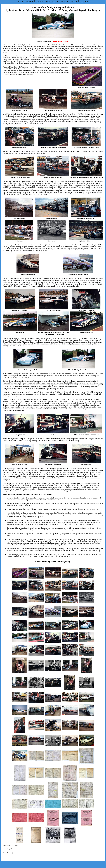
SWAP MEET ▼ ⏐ (53, 2)
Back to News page (8, 853)
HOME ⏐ (22, 2)
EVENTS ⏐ (41, 2)
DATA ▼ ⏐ (75, 2)
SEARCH (84, 2)
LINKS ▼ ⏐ (66, 2)
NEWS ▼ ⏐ (31, 2)
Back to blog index (8, 849)
